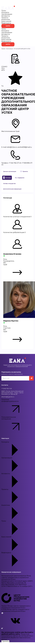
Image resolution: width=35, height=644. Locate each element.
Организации (7, 14)
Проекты (5, 18)
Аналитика (6, 19)
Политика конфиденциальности (14, 407)
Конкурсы (5, 12)
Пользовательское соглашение (14, 425)
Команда (7, 178)
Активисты (6, 16)
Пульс (4, 11)
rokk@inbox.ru (12, 147)
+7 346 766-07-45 (15, 163)
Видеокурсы (6, 23)
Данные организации (10, 171)
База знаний (6, 21)
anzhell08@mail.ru (25, 147)
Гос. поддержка (20, 178)
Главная (3, 49)
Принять (5, 641)
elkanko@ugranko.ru (8, 397)
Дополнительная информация (12, 189)
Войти (8, 26)
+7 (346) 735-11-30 (7, 389)
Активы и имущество (9, 184)
